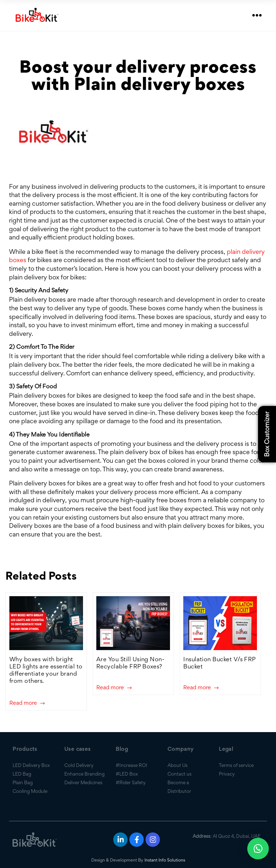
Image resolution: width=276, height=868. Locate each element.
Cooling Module (30, 791)
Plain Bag (23, 782)
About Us (178, 765)
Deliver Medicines (83, 782)
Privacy (227, 774)
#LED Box (127, 774)
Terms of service (236, 765)
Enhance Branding (84, 774)
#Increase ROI (132, 765)
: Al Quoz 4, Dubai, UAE (227, 836)
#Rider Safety (131, 782)
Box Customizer (267, 434)
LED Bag (22, 774)
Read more (27, 703)
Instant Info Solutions (165, 860)
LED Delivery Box (31, 765)
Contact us (180, 774)
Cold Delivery (79, 765)
